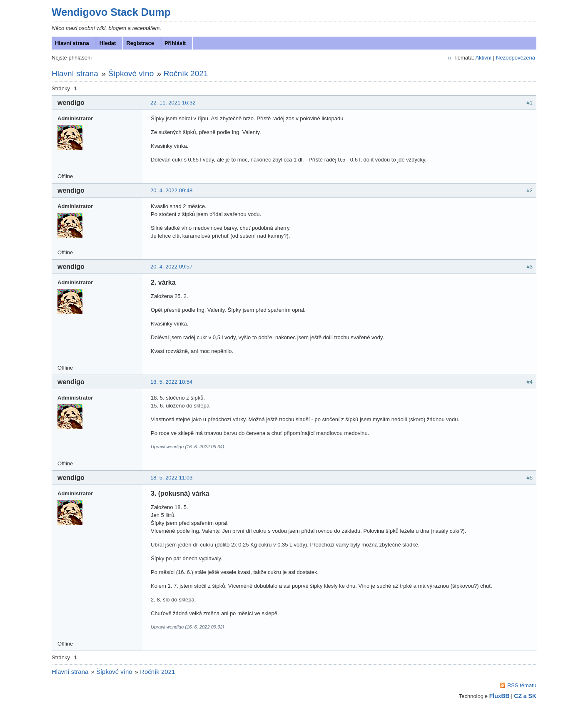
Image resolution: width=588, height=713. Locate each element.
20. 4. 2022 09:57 (172, 268)
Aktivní (482, 59)
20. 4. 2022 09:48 (172, 192)
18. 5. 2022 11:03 (172, 479)
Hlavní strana (73, 45)
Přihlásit (176, 45)
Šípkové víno (132, 75)
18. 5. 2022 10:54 (172, 384)
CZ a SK (524, 698)
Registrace (141, 45)
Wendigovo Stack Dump (112, 14)
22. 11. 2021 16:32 (174, 104)
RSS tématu (521, 687)
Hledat (109, 45)
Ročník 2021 (187, 75)
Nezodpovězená (515, 59)
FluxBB (499, 698)
